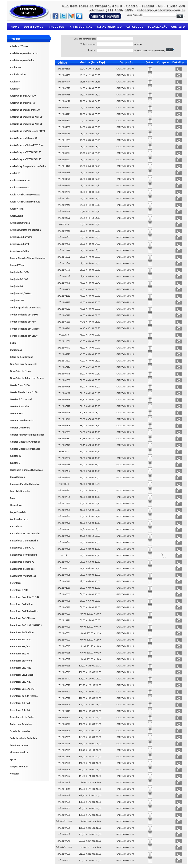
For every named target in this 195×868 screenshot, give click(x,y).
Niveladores (16, 505)
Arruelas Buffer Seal (20, 223)
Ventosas (15, 774)
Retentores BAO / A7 (21, 639)
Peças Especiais (18, 512)
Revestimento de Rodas (22, 717)
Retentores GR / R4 (20, 710)
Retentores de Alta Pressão (24, 696)
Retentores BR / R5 (20, 654)
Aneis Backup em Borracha (24, 53)
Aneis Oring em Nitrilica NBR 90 (26, 124)
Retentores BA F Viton (21, 604)
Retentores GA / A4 (20, 703)
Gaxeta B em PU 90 (20, 385)
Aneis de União (18, 75)
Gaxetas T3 (16, 456)
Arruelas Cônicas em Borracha (25, 230)
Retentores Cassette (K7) (23, 689)
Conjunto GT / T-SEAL (21, 293)
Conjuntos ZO (17, 300)
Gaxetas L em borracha (22, 421)
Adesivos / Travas (19, 46)
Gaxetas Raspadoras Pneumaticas (27, 435)
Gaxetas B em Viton (20, 406)
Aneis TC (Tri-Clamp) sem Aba (25, 202)
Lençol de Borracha (20, 491)
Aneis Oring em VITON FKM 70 (26, 152)
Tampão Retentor (19, 767)
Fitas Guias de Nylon (20, 371)
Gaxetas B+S (16, 413)
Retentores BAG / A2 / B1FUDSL (26, 625)
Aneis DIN (15, 82)
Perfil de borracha (19, 519)
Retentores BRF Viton (21, 661)
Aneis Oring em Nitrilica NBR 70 (26, 117)
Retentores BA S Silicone (23, 618)
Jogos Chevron (17, 477)
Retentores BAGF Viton (22, 632)
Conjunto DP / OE (19, 279)
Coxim (13, 343)
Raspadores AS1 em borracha (25, 534)
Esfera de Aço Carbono (22, 357)
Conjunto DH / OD (19, 272)
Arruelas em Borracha (21, 237)
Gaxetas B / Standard (21, 399)
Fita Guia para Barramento (24, 364)
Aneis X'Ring (16, 216)
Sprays (13, 759)
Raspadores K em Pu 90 (22, 562)
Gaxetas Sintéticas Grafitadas (25, 442)
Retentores (16, 583)
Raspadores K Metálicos (22, 569)
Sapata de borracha (20, 731)
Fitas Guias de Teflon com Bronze (27, 378)
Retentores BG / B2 (20, 647)
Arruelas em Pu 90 (19, 244)
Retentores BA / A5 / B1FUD (24, 597)
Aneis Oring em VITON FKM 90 (26, 159)
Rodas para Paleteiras (21, 724)
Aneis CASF (16, 67)
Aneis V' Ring (17, 209)
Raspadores (16, 526)
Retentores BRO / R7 (21, 682)
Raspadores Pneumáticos (23, 576)
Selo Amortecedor (19, 745)
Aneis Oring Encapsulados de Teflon (28, 166)
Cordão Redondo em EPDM (24, 315)
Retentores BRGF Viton (22, 675)
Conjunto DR (17, 286)
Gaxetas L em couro (20, 428)
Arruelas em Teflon (20, 251)
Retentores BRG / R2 (21, 668)
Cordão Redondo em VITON (24, 336)
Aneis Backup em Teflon (22, 60)
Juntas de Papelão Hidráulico (25, 484)
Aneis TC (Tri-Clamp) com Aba (25, 195)
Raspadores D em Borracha (24, 541)
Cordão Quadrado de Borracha (26, 308)
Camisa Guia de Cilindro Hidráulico (28, 258)
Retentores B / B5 (19, 590)
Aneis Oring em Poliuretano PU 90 (28, 131)
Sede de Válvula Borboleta (24, 738)
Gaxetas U (15, 463)
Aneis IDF (15, 89)
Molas (13, 498)
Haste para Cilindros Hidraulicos (26, 470)
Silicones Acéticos (19, 752)
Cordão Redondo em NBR (23, 322)
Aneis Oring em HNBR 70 (23, 103)
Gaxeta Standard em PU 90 (24, 392)
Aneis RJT (15, 173)
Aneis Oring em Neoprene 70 (25, 110)
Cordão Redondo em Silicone (25, 329)
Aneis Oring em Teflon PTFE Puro (27, 145)
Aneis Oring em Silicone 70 (24, 138)
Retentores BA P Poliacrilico (24, 611)
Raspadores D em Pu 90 (22, 548)
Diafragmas (16, 350)
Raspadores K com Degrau (23, 555)
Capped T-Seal (17, 265)
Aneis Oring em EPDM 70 (23, 96)
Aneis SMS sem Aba (20, 188)
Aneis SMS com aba (20, 180)
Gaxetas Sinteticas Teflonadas (25, 449)
